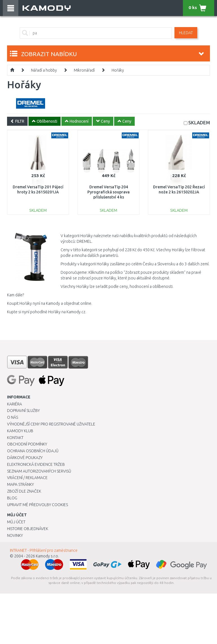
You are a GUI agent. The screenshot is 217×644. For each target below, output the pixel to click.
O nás (13, 417)
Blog (12, 498)
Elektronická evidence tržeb (36, 464)
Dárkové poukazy (25, 458)
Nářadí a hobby (44, 70)
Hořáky (118, 70)
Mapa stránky (20, 484)
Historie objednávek (28, 529)
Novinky (15, 535)
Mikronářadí (84, 70)
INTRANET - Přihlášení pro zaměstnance (44, 550)
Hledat (186, 33)
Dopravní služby (23, 411)
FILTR (17, 121)
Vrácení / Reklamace (27, 478)
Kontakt (15, 438)
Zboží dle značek (24, 491)
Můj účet (16, 522)
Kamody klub (20, 431)
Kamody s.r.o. (47, 556)
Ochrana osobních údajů (33, 451)
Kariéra (15, 404)
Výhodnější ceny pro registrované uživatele (51, 424)
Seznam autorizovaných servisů (39, 471)
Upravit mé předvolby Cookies (37, 505)
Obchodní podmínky (27, 444)
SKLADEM (199, 123)
